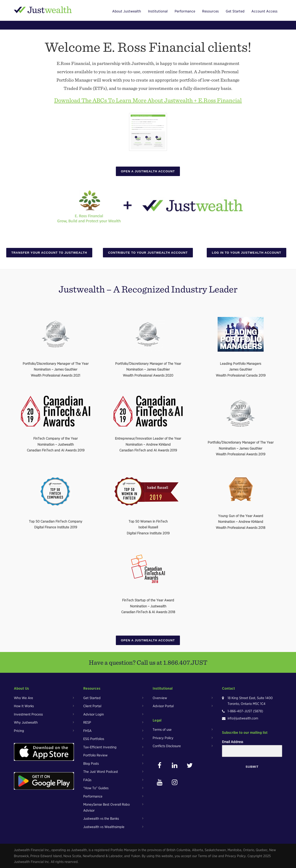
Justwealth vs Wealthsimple (104, 827)
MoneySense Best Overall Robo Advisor (106, 807)
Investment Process (28, 714)
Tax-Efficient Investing (100, 747)
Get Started (235, 11)
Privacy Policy (163, 738)
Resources (210, 11)
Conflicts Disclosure (167, 746)
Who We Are (23, 698)
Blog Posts (91, 764)
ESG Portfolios (94, 739)
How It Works (24, 706)
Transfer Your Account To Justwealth (49, 253)
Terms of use (162, 730)
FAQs (87, 780)
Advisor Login (94, 714)
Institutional (158, 11)
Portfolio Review (95, 755)
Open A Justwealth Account (148, 171)
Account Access (264, 11)
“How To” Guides (96, 788)
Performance (185, 11)
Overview (160, 698)
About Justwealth (127, 11)
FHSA (87, 731)
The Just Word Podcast (101, 772)
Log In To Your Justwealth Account (247, 253)
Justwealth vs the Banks (101, 819)
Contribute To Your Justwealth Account (148, 253)
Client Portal (92, 706)
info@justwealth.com (243, 718)
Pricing (19, 731)
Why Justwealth (26, 722)
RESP (87, 722)
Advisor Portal (163, 706)
